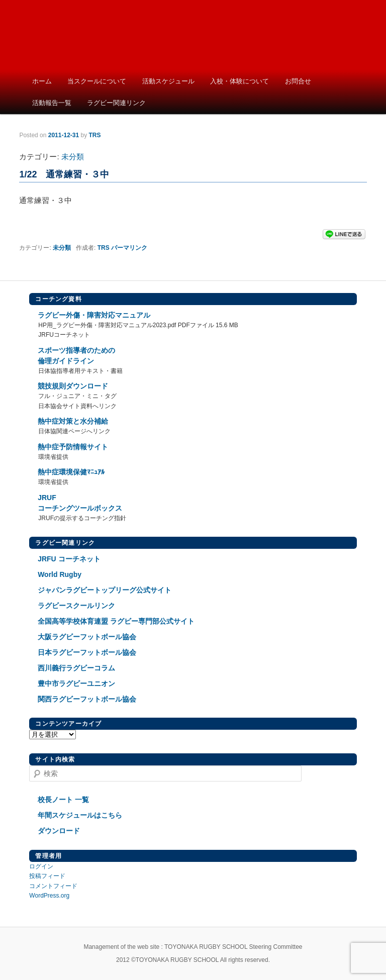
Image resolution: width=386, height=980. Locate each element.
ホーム (42, 81)
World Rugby (60, 574)
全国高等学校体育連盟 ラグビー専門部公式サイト (116, 621)
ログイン (41, 866)
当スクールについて (97, 81)
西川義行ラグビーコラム (76, 668)
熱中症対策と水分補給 (73, 421)
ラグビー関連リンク (116, 103)
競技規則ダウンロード (73, 386)
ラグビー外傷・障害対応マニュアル (94, 315)
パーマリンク (129, 248)
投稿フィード (47, 876)
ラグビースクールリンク (76, 606)
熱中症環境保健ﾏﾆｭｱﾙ (71, 472)
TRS (104, 248)
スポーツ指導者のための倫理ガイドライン (76, 356)
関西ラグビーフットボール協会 (87, 699)
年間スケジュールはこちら (80, 815)
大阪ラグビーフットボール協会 (87, 637)
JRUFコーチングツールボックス (80, 503)
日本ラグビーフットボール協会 (87, 652)
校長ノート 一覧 (63, 800)
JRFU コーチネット (69, 559)
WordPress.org (49, 896)
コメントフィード (53, 886)
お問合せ (298, 81)
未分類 (73, 157)
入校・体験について (239, 81)
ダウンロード (59, 831)
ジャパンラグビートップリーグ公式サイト (105, 590)
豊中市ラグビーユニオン (76, 683)
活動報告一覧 (52, 103)
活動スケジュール (168, 81)
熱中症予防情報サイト (73, 447)
